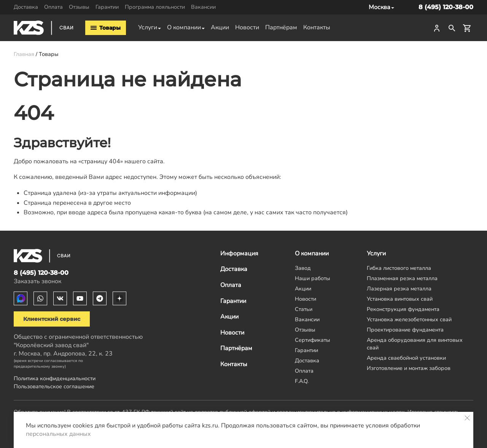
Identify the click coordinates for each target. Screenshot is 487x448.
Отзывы (79, 7)
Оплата (53, 7)
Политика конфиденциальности (55, 378)
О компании (184, 27)
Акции (220, 27)
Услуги (148, 27)
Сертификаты (313, 340)
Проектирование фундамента (405, 330)
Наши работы (313, 278)
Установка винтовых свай (400, 299)
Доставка (26, 7)
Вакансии (203, 7)
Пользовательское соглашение (54, 386)
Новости (247, 27)
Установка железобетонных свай (409, 319)
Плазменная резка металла (402, 278)
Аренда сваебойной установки (406, 358)
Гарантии (107, 7)
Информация (239, 253)
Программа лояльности (155, 7)
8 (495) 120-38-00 (446, 7)
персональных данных (58, 434)
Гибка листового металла (399, 268)
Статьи (304, 309)
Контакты (317, 27)
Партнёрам (281, 27)
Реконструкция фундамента (403, 309)
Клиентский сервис (52, 319)
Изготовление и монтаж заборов (409, 368)
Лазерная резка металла (399, 289)
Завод (303, 268)
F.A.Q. (302, 381)
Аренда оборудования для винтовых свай (415, 344)
